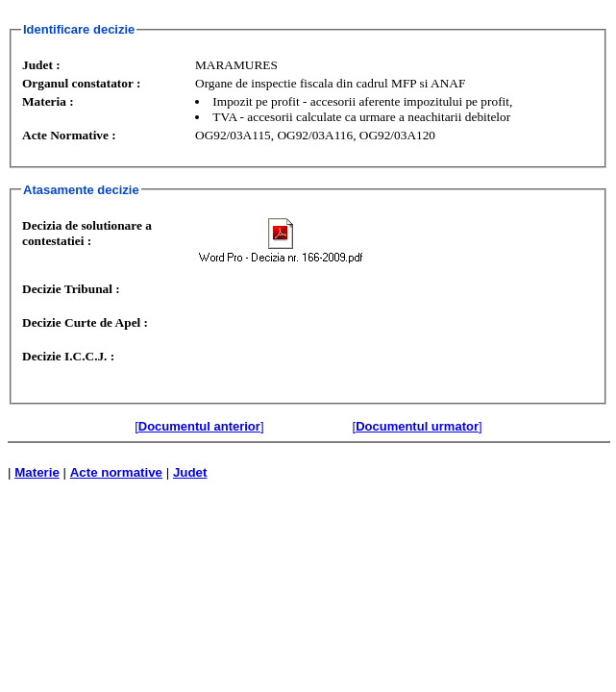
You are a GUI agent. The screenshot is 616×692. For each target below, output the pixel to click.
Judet (190, 472)
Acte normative (116, 472)
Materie (37, 472)
